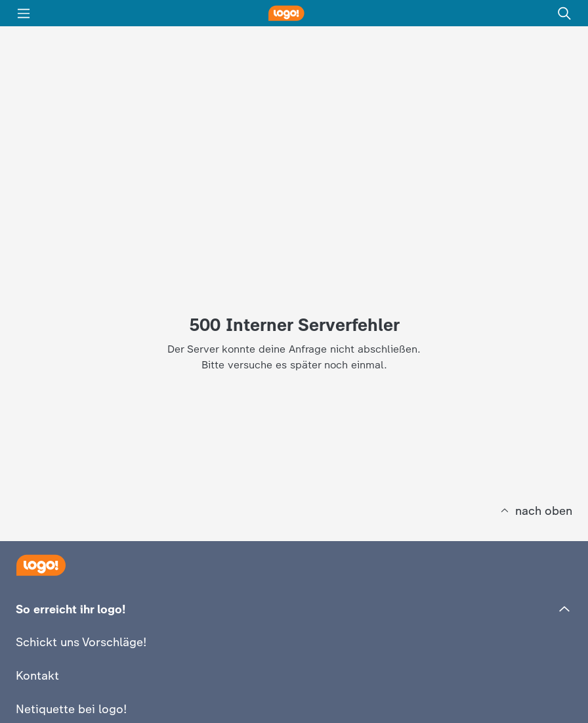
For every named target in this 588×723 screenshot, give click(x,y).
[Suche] (564, 13)
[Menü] (24, 13)
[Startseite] (41, 565)
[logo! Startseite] (294, 13)
